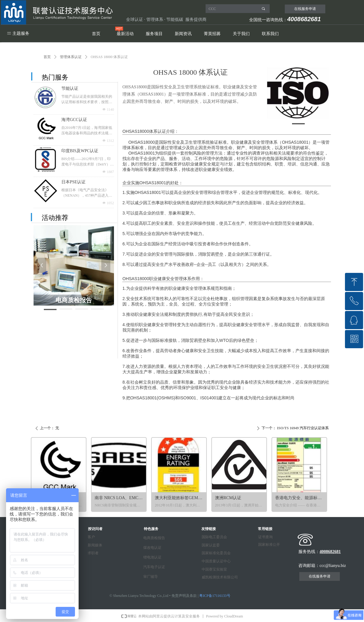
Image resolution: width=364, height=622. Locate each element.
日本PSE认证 (73, 182)
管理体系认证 (71, 57)
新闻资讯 (183, 34)
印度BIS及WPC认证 (80, 151)
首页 (96, 34)
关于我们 (241, 34)
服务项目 (154, 34)
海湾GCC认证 (74, 120)
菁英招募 (212, 34)
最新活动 (125, 34)
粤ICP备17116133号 (215, 596)
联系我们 (270, 34)
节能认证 (70, 88)
